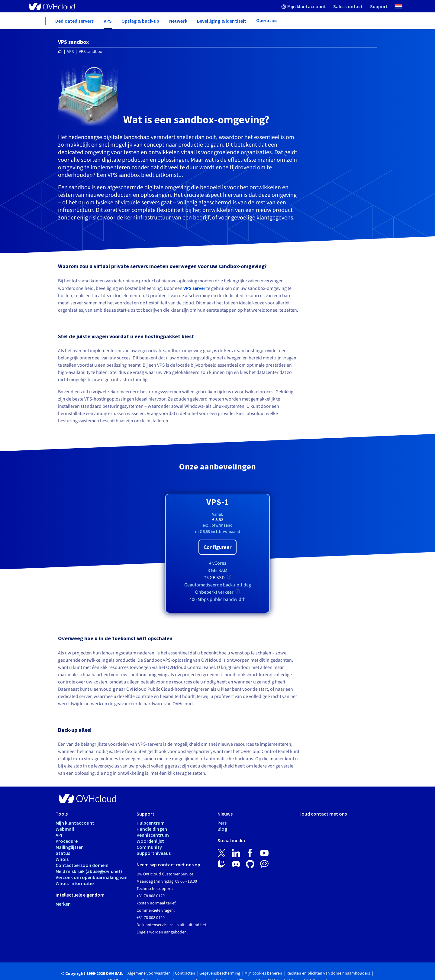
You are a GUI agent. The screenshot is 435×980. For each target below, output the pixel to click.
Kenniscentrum (153, 835)
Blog (222, 829)
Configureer (217, 547)
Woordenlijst (150, 841)
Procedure (67, 841)
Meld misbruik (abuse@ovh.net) (89, 871)
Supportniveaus (154, 853)
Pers (222, 823)
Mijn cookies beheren (263, 973)
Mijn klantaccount (75, 823)
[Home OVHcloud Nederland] (60, 52)
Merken (63, 904)
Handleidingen (152, 829)
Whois (62, 859)
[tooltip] (229, 577)
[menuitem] (304, 6)
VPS (70, 52)
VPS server (194, 288)
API (59, 835)
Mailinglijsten (70, 847)
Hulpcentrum (151, 823)
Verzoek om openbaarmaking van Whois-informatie (92, 880)
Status (63, 853)
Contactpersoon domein (82, 865)
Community (149, 847)
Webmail (65, 829)
